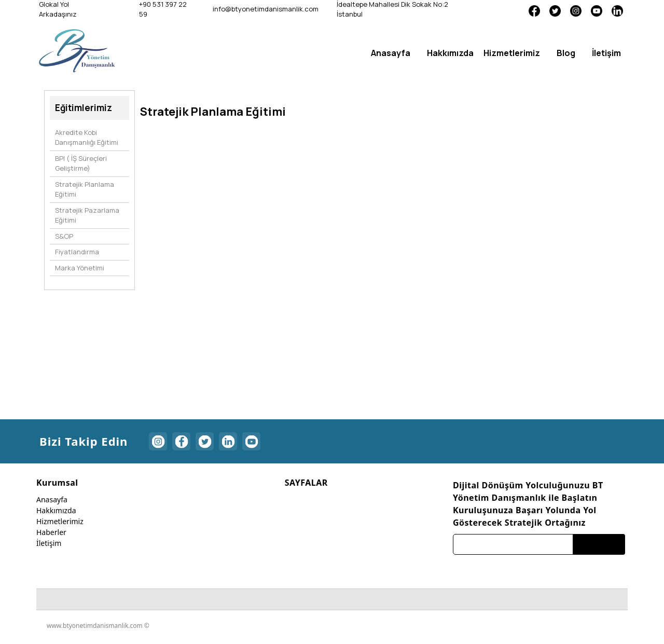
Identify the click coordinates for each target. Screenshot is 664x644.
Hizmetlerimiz (60, 521)
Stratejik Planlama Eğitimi (85, 189)
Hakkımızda (56, 510)
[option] (255, 134)
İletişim (49, 543)
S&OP (64, 236)
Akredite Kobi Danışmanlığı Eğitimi (87, 138)
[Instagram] (576, 10)
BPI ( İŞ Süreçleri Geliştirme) (81, 163)
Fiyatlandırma (77, 252)
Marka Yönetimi (80, 268)
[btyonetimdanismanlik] (77, 50)
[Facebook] (534, 10)
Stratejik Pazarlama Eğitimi (87, 215)
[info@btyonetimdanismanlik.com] (264, 9)
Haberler (51, 532)
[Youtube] (597, 10)
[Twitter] (555, 10)
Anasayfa (52, 499)
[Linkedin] (617, 10)
